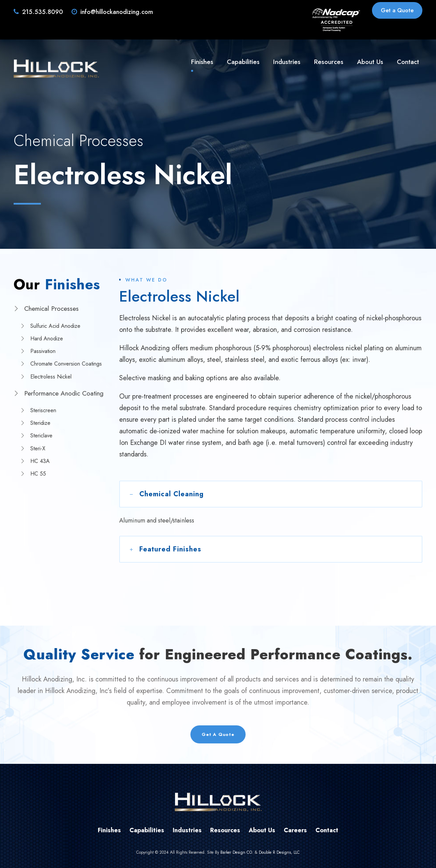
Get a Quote (397, 10)
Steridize (40, 423)
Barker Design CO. (237, 852)
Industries (287, 62)
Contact (408, 62)
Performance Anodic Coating (64, 393)
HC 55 (38, 474)
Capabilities (243, 62)
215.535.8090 (43, 12)
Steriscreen (43, 410)
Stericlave (41, 436)
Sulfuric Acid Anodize (55, 326)
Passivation (43, 351)
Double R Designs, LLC (279, 852)
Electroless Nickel (51, 377)
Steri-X (38, 448)
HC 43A (40, 461)
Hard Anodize (47, 339)
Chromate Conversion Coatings (66, 364)
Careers (295, 830)
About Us (370, 62)
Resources (329, 62)
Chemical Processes (51, 309)
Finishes (202, 62)
